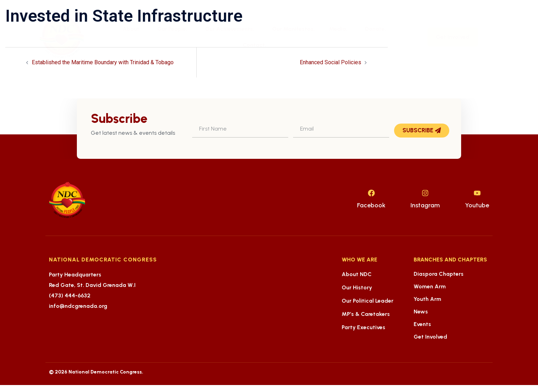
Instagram (425, 205)
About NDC (357, 274)
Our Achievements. (231, 29)
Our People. (174, 29)
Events (422, 324)
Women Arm (430, 286)
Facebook (371, 205)
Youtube (477, 205)
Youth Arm (427, 299)
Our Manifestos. (293, 29)
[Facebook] (371, 193)
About (133, 29)
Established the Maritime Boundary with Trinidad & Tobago (103, 62)
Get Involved (430, 337)
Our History (357, 287)
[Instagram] (425, 193)
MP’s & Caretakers (366, 314)
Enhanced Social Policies (330, 62)
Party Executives (363, 327)
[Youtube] (477, 193)
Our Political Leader (368, 301)
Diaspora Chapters (439, 274)
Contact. (255, 45)
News (421, 312)
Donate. (376, 29)
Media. (340, 29)
